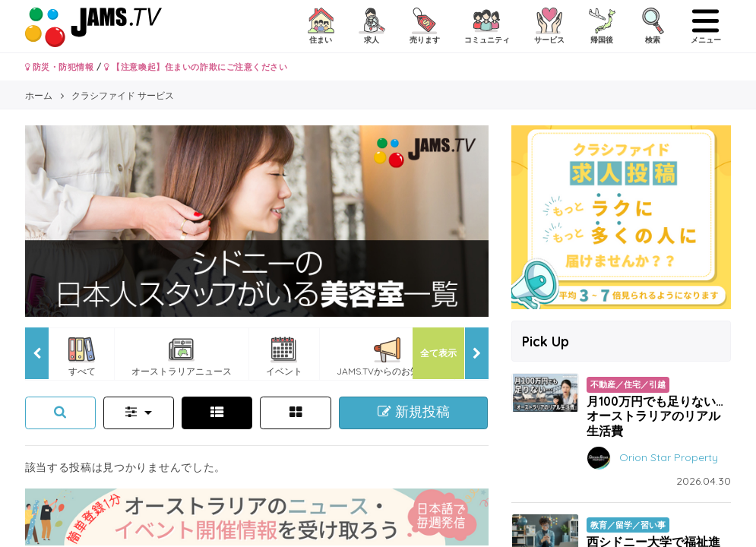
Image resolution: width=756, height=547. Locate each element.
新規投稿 (414, 412)
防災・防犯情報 (60, 67)
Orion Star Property (669, 457)
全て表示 (438, 353)
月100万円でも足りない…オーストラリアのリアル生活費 (655, 416)
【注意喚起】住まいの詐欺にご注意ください (196, 67)
